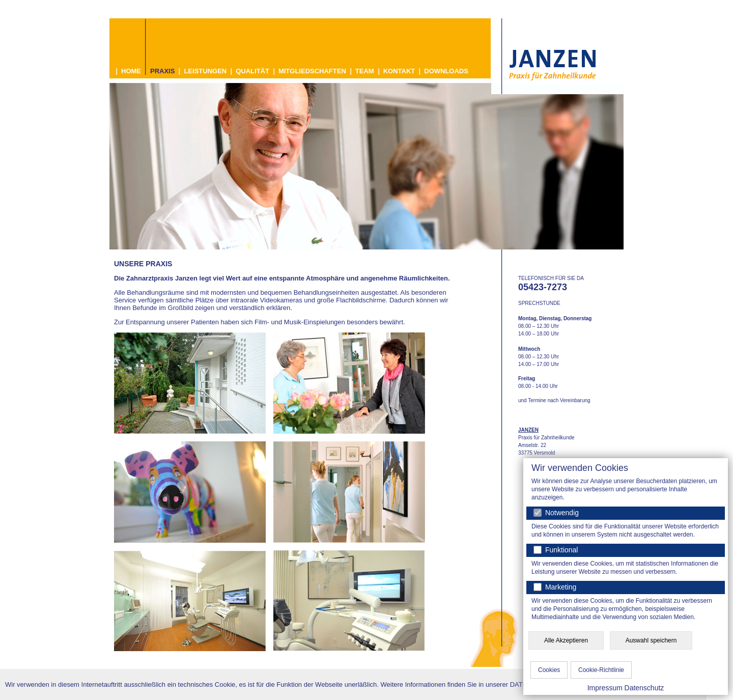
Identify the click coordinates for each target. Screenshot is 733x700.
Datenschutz (644, 688)
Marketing (560, 587)
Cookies (549, 670)
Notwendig (556, 513)
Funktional (560, 550)
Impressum (605, 688)
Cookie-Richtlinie (601, 670)
